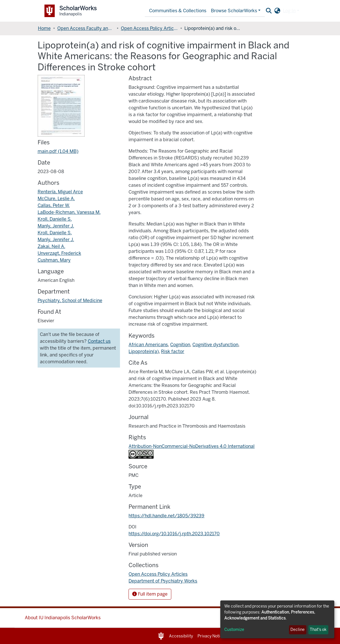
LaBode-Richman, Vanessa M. (69, 212)
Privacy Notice (211, 636)
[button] (277, 11)
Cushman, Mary (54, 260)
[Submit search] (269, 11)
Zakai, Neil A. (51, 246)
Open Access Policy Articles (149, 28)
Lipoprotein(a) (144, 351)
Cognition (180, 345)
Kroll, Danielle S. (55, 219)
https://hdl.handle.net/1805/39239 (166, 516)
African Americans (148, 345)
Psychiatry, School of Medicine (70, 301)
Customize (234, 630)
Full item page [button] (150, 594)
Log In (289, 11)
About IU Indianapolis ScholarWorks (63, 618)
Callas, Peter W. (54, 205)
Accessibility (181, 636)
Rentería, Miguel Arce (60, 192)
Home (44, 28)
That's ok (318, 630)
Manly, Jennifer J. (56, 226)
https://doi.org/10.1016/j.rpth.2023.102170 (174, 534)
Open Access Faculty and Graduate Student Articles (86, 28)
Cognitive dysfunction (215, 345)
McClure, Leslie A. (56, 199)
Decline (298, 630)
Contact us (99, 341)
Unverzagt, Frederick (59, 253)
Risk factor (173, 351)
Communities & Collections (178, 11)
